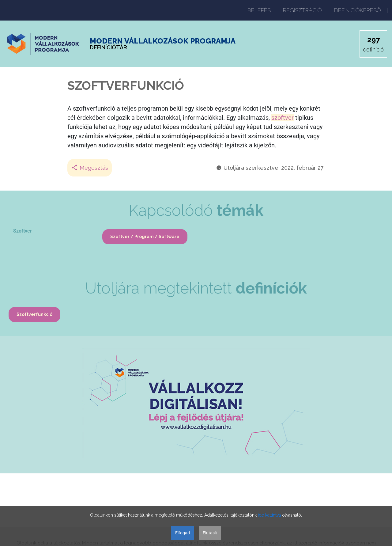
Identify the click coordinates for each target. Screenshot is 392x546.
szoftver (283, 118)
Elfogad (183, 533)
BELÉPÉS (259, 10)
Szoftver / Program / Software (145, 237)
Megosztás (90, 168)
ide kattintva (269, 515)
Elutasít (210, 533)
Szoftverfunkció (34, 314)
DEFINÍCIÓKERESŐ (358, 10)
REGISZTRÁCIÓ (302, 10)
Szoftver (23, 231)
